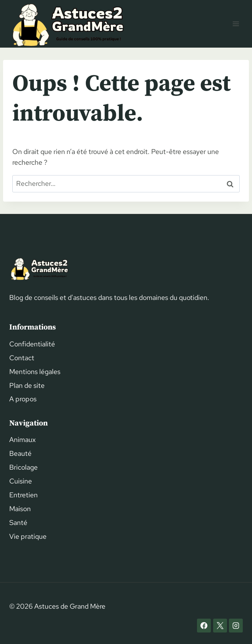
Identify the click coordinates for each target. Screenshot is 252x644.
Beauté (20, 453)
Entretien (23, 495)
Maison (20, 509)
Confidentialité (32, 344)
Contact (22, 358)
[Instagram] (236, 626)
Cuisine (21, 481)
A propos (23, 399)
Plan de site (27, 385)
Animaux (23, 440)
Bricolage (23, 467)
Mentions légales (35, 372)
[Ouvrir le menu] (236, 24)
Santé (18, 522)
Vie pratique (28, 536)
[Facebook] (204, 626)
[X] (220, 626)
